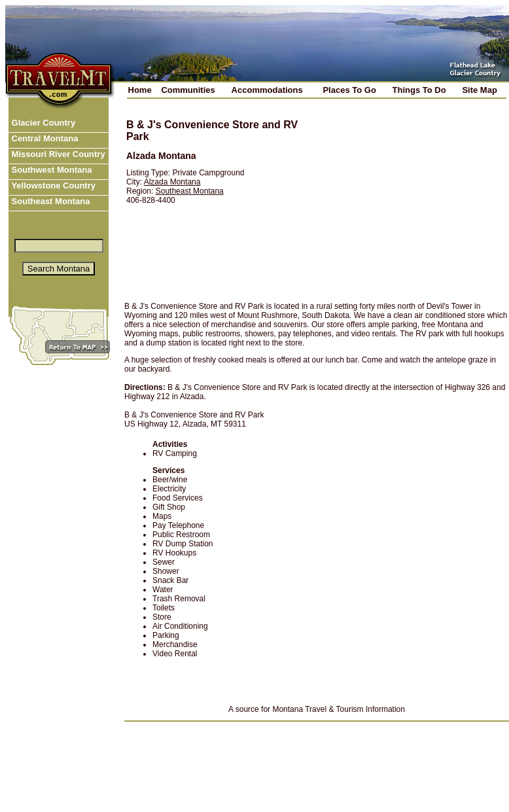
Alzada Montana (172, 182)
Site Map (479, 90)
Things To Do (419, 90)
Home (140, 90)
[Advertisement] (406, 201)
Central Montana (44, 138)
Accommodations (267, 90)
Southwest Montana (50, 170)
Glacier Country (42, 123)
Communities (188, 90)
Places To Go (349, 90)
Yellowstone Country (52, 185)
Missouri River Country (57, 154)
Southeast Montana (50, 201)
